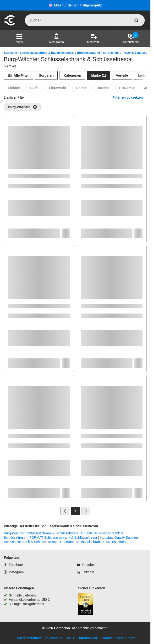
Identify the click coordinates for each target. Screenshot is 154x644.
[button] (19, 38)
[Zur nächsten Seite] (86, 511)
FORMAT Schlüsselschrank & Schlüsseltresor (63, 538)
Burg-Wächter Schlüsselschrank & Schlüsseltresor (41, 533)
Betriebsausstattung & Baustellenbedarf (47, 53)
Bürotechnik (111, 53)
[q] (85, 20)
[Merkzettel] (94, 38)
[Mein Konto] (57, 38)
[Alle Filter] (18, 75)
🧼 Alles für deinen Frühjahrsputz (75, 5)
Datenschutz (88, 638)
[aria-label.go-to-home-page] (10, 25)
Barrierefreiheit (29, 638)
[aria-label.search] (136, 20)
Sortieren (46, 75)
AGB (70, 638)
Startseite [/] (10, 53)
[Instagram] (14, 572)
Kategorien (72, 75)
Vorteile (122, 75)
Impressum (54, 638)
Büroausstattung (88, 53)
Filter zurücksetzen (128, 97)
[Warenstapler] (131, 38)
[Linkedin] (85, 572)
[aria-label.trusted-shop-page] (86, 605)
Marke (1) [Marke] (98, 75)
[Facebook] (14, 565)
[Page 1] (75, 511)
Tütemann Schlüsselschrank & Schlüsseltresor (94, 542)
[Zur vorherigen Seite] (65, 511)
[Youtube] (85, 565)
